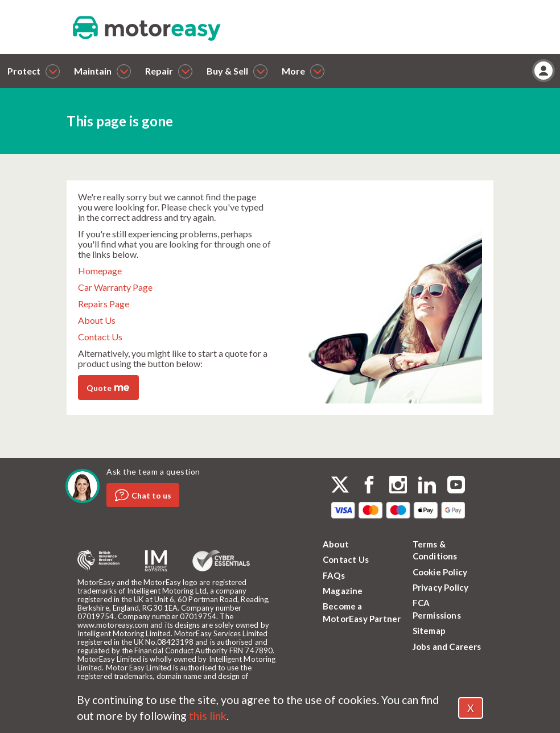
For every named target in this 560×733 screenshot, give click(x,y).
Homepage (100, 271)
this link (208, 716)
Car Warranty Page (115, 287)
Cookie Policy (440, 572)
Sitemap (429, 631)
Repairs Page (104, 304)
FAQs (334, 575)
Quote (108, 387)
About (336, 544)
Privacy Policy (441, 587)
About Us (97, 320)
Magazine (343, 591)
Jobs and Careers (447, 646)
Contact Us (100, 337)
